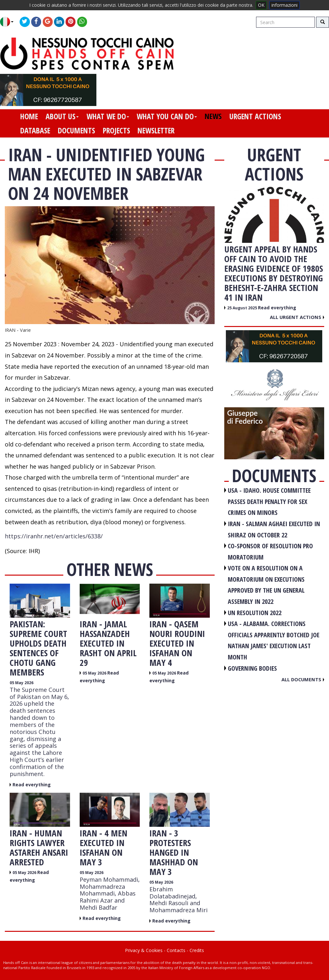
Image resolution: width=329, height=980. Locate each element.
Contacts (176, 950)
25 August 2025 (243, 308)
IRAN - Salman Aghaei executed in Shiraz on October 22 (274, 529)
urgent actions (255, 116)
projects (116, 130)
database (35, 130)
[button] (9, 22)
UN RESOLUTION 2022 (255, 613)
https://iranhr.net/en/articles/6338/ (54, 536)
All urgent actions (297, 317)
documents (76, 130)
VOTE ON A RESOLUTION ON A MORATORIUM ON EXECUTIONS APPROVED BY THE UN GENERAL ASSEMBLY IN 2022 (266, 585)
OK (261, 5)
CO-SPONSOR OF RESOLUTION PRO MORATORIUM (270, 552)
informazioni (285, 5)
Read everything (32, 785)
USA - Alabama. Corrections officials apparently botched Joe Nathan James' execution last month (274, 640)
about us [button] (62, 116)
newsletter (156, 130)
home (29, 116)
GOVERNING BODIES (252, 668)
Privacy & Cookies (144, 950)
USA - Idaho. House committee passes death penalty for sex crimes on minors (269, 501)
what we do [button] (108, 116)
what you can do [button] (167, 116)
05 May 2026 (22, 683)
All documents (303, 679)
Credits (197, 950)
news (213, 116)
